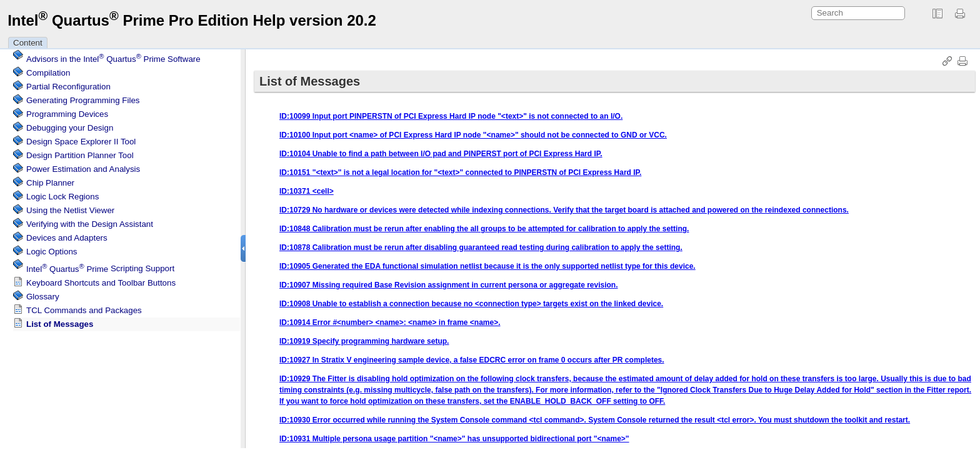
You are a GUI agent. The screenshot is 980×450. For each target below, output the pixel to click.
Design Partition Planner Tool (80, 153)
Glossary (43, 295)
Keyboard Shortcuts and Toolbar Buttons (101, 281)
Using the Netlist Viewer (70, 208)
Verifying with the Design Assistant (90, 222)
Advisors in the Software (113, 57)
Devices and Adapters (67, 236)
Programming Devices (67, 112)
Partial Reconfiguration (68, 85)
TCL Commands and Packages (84, 308)
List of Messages (60, 322)
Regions (62, 195)
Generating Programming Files (83, 98)
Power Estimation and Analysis (83, 167)
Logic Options (52, 250)
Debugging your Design (70, 126)
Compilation (48, 71)
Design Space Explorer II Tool (81, 140)
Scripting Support (100, 267)
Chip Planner (50, 181)
